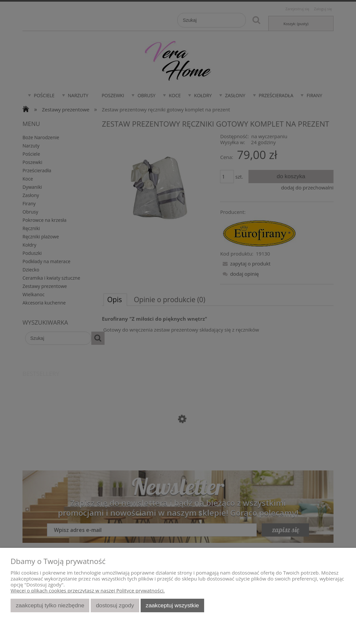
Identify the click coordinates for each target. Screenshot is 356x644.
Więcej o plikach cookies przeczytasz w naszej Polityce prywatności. (88, 590)
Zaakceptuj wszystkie (172, 605)
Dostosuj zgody (115, 605)
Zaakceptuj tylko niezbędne (50, 605)
